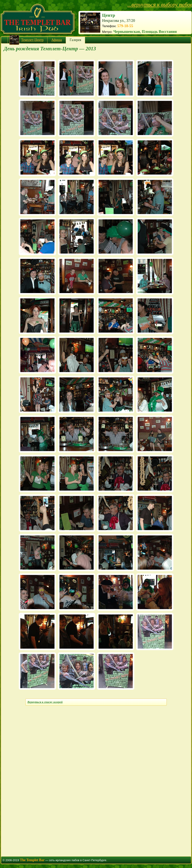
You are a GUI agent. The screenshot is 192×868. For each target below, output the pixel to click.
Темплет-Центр (32, 40)
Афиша (56, 40)
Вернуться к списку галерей (45, 702)
